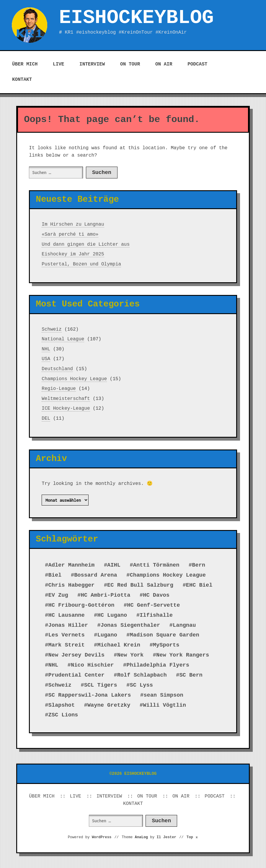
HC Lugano (112, 615)
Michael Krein (119, 645)
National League (63, 339)
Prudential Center (76, 675)
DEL (46, 419)
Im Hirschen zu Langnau (73, 224)
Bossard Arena (96, 575)
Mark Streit (67, 645)
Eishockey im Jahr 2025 (73, 254)
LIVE (58, 64)
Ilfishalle (156, 615)
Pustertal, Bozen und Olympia (81, 264)
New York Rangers (183, 655)
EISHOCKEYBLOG (136, 18)
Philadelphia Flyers (158, 665)
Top (192, 837)
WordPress (102, 837)
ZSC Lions (63, 715)
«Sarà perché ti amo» (70, 234)
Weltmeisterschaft (66, 399)
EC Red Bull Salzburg (140, 585)
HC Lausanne (67, 615)
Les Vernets (67, 635)
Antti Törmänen (156, 565)
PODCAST (197, 64)
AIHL (114, 565)
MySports (166, 645)
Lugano (107, 635)
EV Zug (58, 595)
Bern (199, 565)
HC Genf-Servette (153, 605)
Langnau (184, 625)
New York (130, 655)
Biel (55, 575)
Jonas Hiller (68, 625)
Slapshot (62, 705)
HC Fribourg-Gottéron (81, 605)
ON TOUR (130, 64)
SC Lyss (141, 685)
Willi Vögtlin (164, 705)
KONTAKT (22, 80)
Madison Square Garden (165, 635)
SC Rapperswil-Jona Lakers (90, 695)
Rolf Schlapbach (142, 675)
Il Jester (166, 837)
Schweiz (52, 329)
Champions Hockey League (74, 379)
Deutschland (57, 369)
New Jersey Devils (76, 655)
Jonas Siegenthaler (130, 625)
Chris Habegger (72, 585)
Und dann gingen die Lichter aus (86, 245)
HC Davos (156, 595)
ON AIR (164, 64)
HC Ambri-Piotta (106, 595)
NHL (46, 349)
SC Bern (191, 675)
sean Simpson (163, 695)
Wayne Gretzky (109, 705)
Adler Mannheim (72, 565)
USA (46, 359)
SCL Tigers (101, 685)
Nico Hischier (92, 665)
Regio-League (59, 389)
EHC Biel (199, 585)
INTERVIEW (92, 64)
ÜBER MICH (25, 64)
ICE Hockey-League (66, 408)
